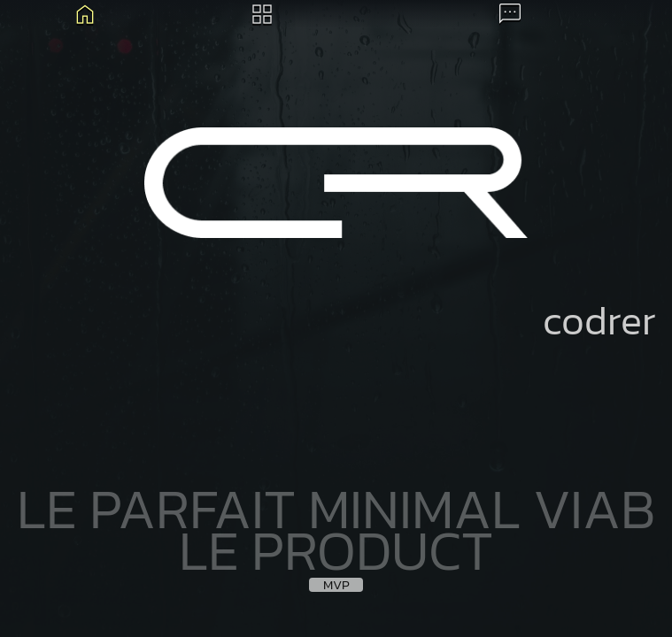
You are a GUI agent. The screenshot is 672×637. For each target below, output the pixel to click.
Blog (85, 14)
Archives (262, 14)
